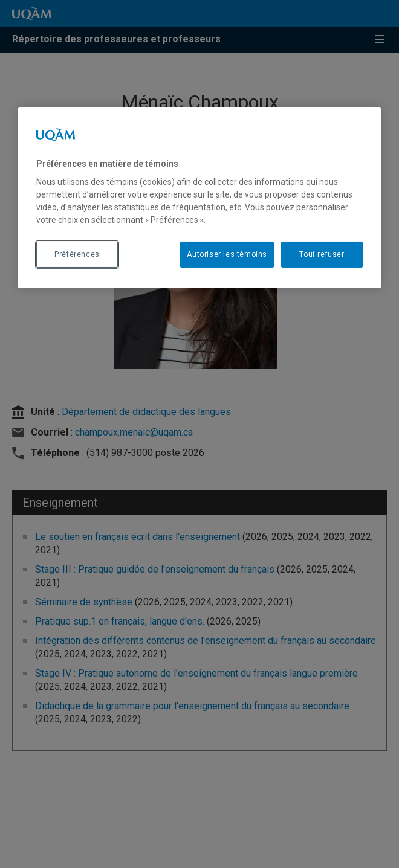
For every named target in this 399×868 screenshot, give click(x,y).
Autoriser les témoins (227, 254)
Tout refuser (322, 254)
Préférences (77, 254)
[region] (199, 197)
